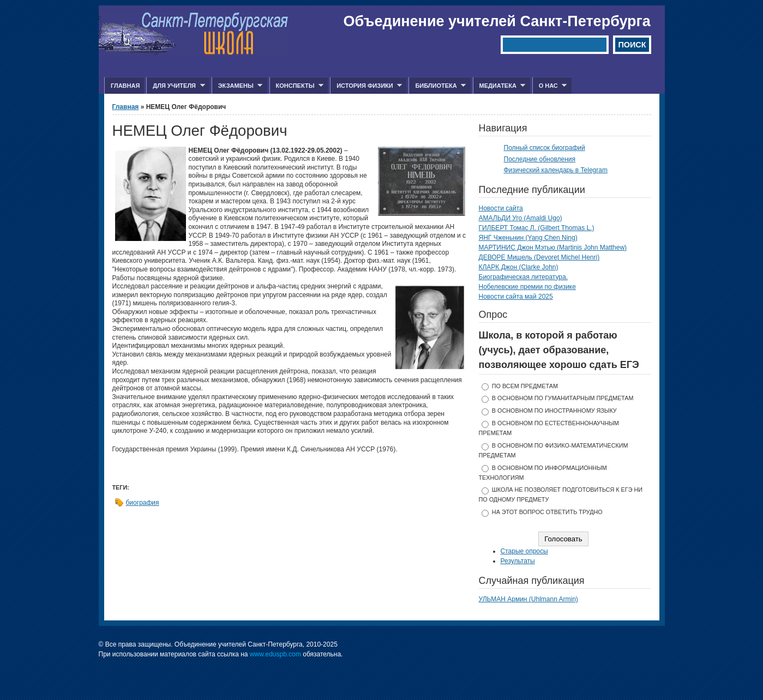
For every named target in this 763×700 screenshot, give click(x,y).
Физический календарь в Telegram (556, 170)
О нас (550, 86)
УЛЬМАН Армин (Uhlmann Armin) (528, 599)
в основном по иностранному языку (554, 411)
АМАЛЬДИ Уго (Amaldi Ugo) (521, 218)
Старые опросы (524, 551)
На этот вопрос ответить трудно (547, 512)
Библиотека (437, 86)
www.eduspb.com (275, 654)
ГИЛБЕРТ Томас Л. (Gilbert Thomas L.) (537, 228)
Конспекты (296, 86)
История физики (366, 86)
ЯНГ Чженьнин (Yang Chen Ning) (528, 238)
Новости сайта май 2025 (516, 297)
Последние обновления (540, 159)
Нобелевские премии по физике (527, 287)
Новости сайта (501, 208)
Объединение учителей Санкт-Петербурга (497, 21)
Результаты (518, 561)
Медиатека (499, 86)
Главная (125, 86)
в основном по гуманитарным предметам (563, 398)
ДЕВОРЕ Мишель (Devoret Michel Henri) (539, 257)
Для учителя (175, 86)
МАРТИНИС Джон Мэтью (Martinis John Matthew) (553, 248)
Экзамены (237, 86)
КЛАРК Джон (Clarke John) (519, 267)
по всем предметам (525, 386)
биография (143, 503)
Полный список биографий (545, 148)
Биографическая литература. (524, 277)
